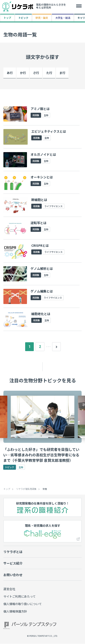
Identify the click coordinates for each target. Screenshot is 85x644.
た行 (49, 73)
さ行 (36, 73)
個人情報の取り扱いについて (23, 604)
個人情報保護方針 (15, 612)
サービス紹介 (13, 564)
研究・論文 (42, 18)
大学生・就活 (63, 18)
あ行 (10, 73)
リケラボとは (13, 552)
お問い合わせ (13, 575)
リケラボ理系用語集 (26, 489)
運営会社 (9, 589)
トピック (23, 18)
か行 (23, 73)
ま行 (62, 73)
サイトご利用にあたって (19, 597)
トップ (7, 18)
